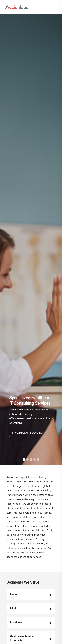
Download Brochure (28, 433)
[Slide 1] (24, 459)
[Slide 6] (34, 459)
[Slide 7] (38, 459)
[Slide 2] (28, 459)
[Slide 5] (31, 459)
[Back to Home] (17, 7)
